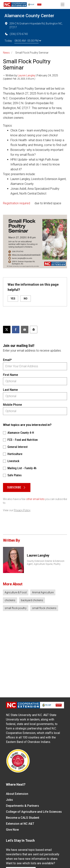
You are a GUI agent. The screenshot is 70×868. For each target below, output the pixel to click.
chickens (10, 600)
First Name (10, 375)
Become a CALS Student (23, 818)
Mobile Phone (12, 405)
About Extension (17, 794)
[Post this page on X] (7, 330)
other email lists (35, 499)
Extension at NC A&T (20, 824)
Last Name (10, 390)
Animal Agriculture (43, 592)
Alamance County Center (29, 16)
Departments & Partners (22, 806)
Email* (7, 360)
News (6, 53)
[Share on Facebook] (16, 330)
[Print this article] (34, 330)
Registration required (17, 203)
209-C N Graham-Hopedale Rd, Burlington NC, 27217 (34, 25)
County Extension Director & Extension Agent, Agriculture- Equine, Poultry (46, 563)
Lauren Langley (27, 75)
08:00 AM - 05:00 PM (28, 41)
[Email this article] (25, 330)
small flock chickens (44, 608)
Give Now (12, 830)
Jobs (9, 800)
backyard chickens (32, 600)
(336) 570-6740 (16, 34)
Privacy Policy (22, 510)
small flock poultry (16, 608)
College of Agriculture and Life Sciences (34, 812)
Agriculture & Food (16, 592)
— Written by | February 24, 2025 (31, 75)
